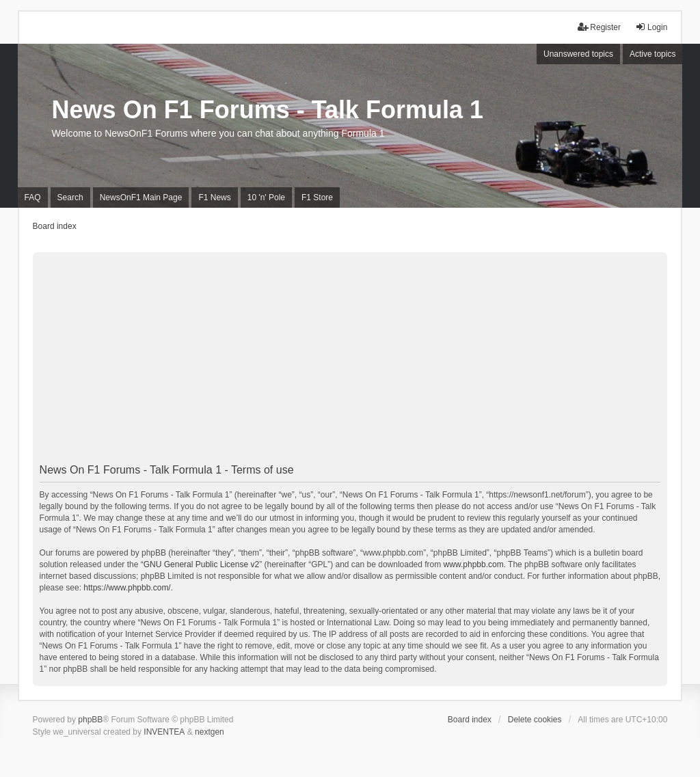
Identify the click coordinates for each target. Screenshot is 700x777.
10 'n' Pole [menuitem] (266, 197)
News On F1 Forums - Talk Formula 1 (268, 110)
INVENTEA (164, 732)
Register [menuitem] (599, 27)
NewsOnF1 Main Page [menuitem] (141, 197)
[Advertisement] (350, 362)
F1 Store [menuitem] (317, 197)
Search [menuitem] (70, 197)
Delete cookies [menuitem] (535, 720)
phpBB (90, 720)
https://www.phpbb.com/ (127, 588)
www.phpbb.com (474, 564)
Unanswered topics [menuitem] (578, 54)
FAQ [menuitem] (33, 197)
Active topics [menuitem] (652, 54)
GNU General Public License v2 (201, 564)
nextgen (210, 732)
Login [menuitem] (651, 27)
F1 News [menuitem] (214, 197)
